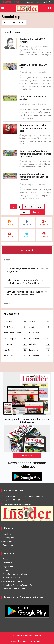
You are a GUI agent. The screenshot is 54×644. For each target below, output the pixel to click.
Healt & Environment (15, 333)
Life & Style (40, 333)
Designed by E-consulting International (27, 641)
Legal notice (8, 566)
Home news (40, 338)
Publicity (7, 559)
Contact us (7, 563)
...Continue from (15, 350)
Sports (40, 321)
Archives (7, 570)
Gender (40, 327)
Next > (40, 207)
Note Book (15, 356)
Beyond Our (40, 356)
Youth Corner (15, 327)
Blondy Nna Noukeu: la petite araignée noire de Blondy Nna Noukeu (33, 128)
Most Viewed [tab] (27, 250)
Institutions (15, 344)
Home (6, 22)
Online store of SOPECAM (14, 589)
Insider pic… (40, 350)
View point (15, 321)
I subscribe (27, 456)
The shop (7, 534)
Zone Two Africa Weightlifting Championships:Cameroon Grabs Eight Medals (35, 154)
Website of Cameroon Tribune (16, 574)
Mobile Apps (8, 541)
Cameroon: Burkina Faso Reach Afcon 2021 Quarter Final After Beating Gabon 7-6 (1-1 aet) (37, 2)
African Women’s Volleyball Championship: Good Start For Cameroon (34, 177)
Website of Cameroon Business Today (19, 585)
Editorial (40, 344)
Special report (18, 22)
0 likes (43, 46)
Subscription (8, 538)
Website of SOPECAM (12, 578)
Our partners (8, 545)
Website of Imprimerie (13, 581)
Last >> (25, 212)
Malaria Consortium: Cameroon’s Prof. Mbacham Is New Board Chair (23, 282)
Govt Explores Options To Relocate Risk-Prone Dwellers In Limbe (23, 293)
